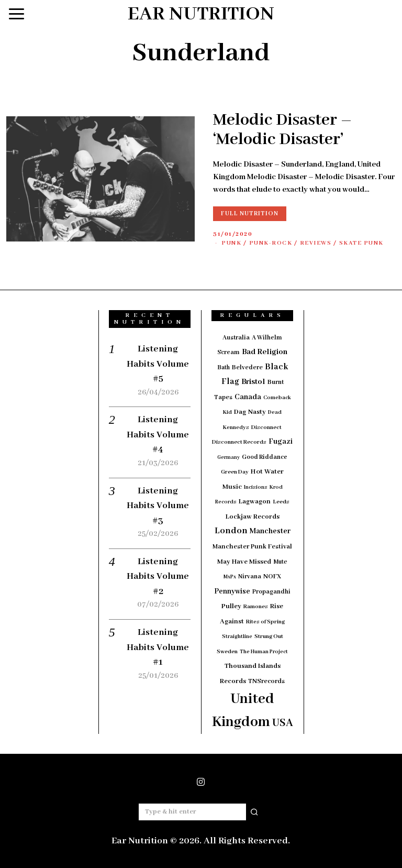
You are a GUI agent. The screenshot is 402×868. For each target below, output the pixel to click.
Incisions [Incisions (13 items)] (256, 487)
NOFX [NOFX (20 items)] (272, 577)
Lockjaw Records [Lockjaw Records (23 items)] (253, 517)
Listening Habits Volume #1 (158, 647)
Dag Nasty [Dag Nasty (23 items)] (250, 412)
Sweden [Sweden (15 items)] (227, 652)
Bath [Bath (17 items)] (224, 367)
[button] (255, 812)
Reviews (316, 243)
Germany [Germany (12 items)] (228, 458)
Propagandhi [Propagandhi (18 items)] (271, 592)
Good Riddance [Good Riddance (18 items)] (265, 457)
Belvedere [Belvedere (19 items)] (247, 367)
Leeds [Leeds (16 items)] (281, 502)
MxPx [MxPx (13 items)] (230, 577)
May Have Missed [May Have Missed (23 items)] (244, 562)
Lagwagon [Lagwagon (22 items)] (255, 502)
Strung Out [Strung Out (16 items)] (269, 636)
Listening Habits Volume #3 (158, 506)
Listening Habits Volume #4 (158, 435)
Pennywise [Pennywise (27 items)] (232, 591)
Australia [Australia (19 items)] (236, 338)
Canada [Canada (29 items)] (248, 397)
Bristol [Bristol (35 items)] (253, 382)
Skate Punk (361, 243)
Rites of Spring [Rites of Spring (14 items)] (265, 622)
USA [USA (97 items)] (283, 723)
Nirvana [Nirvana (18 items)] (250, 576)
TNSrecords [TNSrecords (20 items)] (266, 682)
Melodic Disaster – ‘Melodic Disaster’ (282, 130)
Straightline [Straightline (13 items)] (237, 637)
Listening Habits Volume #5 (158, 364)
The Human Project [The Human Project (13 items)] (264, 652)
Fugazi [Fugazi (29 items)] (281, 442)
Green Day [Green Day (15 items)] (235, 472)
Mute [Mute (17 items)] (280, 562)
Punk (231, 243)
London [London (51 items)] (231, 531)
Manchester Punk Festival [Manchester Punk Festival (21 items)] (252, 547)
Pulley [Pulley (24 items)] (231, 606)
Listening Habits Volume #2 (158, 576)
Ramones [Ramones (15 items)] (256, 607)
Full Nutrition (250, 213)
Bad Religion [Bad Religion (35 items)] (265, 352)
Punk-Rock (271, 243)
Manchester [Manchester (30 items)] (270, 531)
